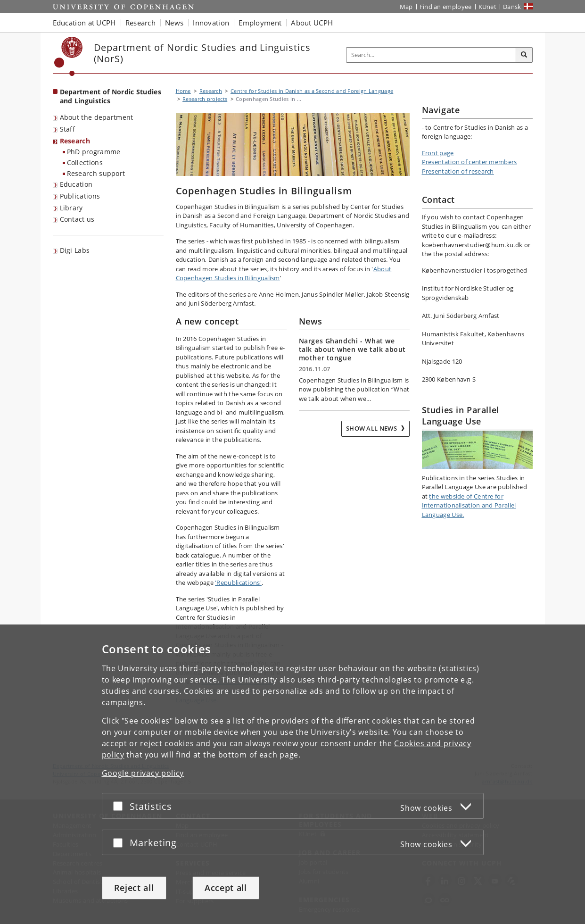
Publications (80, 196)
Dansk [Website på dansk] (512, 7)
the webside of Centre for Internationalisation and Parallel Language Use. (469, 505)
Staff (68, 129)
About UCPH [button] (312, 23)
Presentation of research (458, 171)
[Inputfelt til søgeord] (431, 55)
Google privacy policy (143, 773)
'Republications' (238, 583)
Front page (438, 153)
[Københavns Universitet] (69, 56)
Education (76, 184)
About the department (97, 117)
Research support (96, 173)
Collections (85, 162)
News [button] (174, 23)
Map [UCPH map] (406, 7)
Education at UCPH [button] (84, 23)
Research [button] (140, 23)
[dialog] (292, 774)
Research (75, 141)
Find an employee (446, 7)
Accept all (226, 888)
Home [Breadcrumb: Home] (183, 91)
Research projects (205, 99)
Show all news (372, 428)
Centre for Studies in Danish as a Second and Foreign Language (312, 91)
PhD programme (94, 152)
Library (71, 208)
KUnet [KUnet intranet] (488, 7)
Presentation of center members (470, 162)
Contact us (77, 219)
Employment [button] (260, 23)
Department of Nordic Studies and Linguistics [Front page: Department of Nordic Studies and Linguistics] (111, 96)
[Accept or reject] (120, 806)
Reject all (134, 888)
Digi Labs (75, 250)
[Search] (524, 55)
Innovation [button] (211, 23)
